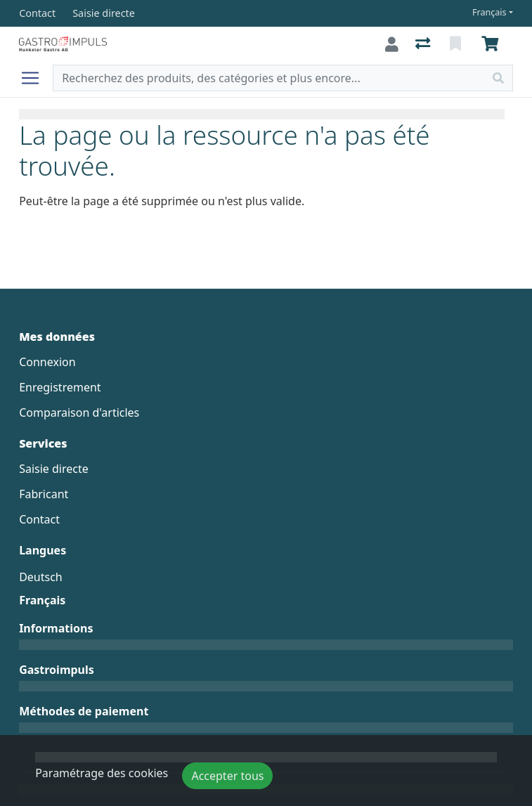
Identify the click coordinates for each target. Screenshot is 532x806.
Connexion (47, 362)
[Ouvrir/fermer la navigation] (36, 78)
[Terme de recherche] (269, 78)
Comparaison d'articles (79, 412)
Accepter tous (227, 776)
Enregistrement (60, 387)
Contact (39, 519)
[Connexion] (392, 44)
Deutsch (41, 577)
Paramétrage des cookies (102, 773)
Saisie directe (54, 469)
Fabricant (44, 494)
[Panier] (493, 44)
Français (489, 12)
